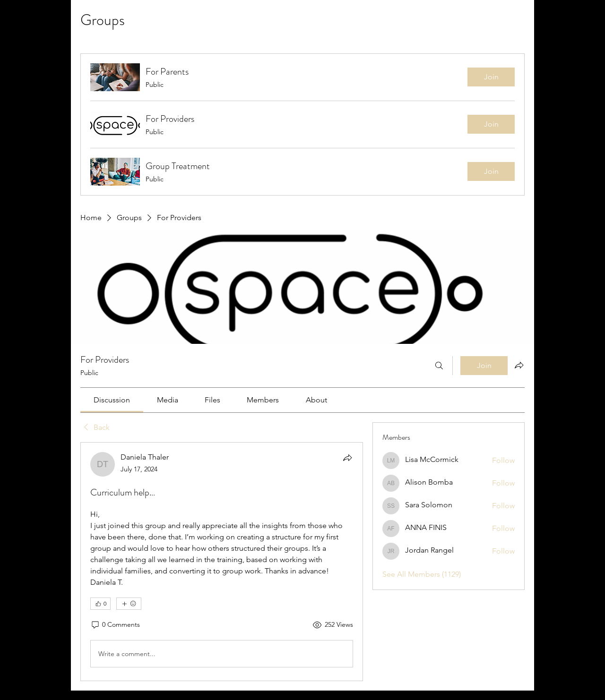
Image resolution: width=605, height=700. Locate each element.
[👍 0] (100, 604)
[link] (112, 400)
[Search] (439, 366)
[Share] (347, 458)
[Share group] (519, 365)
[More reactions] (129, 604)
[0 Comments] (115, 625)
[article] (222, 562)
